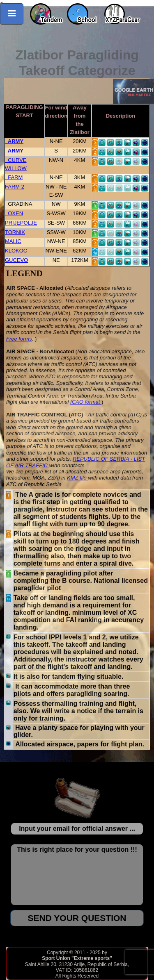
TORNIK (15, 232)
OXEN (14, 213)
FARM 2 (15, 187)
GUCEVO (16, 260)
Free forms (19, 339)
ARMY (14, 141)
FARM (14, 177)
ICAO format (86, 402)
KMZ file (77, 478)
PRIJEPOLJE (21, 223)
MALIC (13, 241)
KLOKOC (16, 251)
